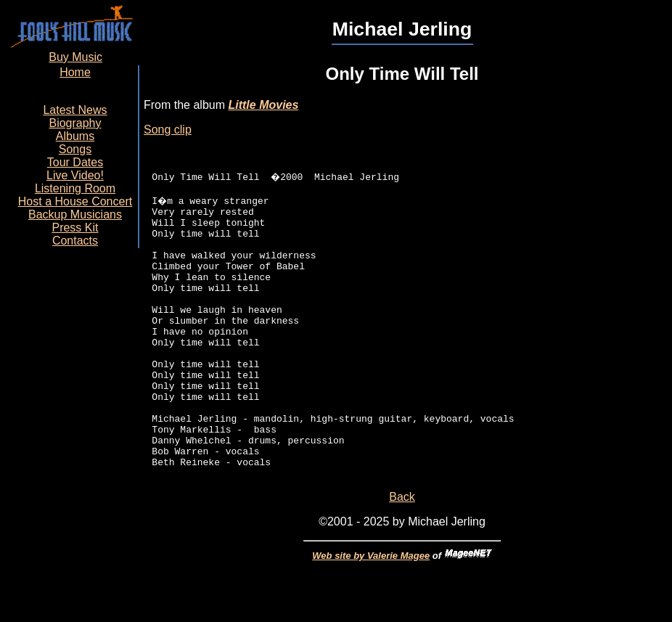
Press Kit (75, 228)
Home (75, 72)
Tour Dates (75, 162)
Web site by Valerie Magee (371, 617)
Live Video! (75, 175)
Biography (75, 123)
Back (402, 558)
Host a (75, 201)
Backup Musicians (75, 214)
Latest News (75, 110)
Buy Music (75, 57)
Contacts (75, 241)
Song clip (168, 130)
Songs (75, 149)
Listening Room (75, 188)
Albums (75, 136)
